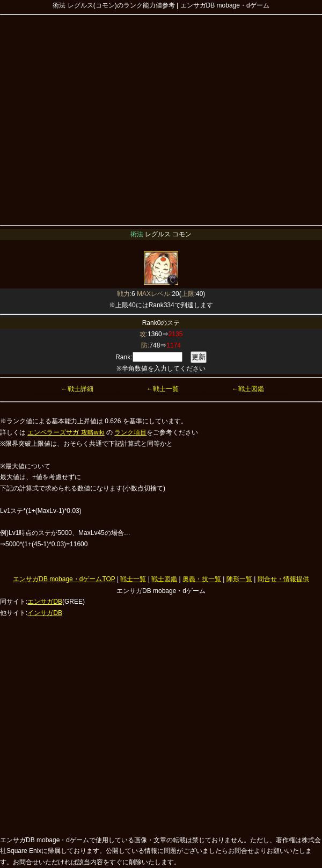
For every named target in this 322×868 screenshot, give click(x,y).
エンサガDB (45, 602)
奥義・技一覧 (202, 579)
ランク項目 (130, 432)
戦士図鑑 (164, 579)
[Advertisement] (101, 118)
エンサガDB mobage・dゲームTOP (64, 579)
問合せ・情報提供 (283, 579)
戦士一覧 (133, 579)
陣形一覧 (239, 579)
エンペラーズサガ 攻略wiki (66, 432)
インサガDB (45, 613)
